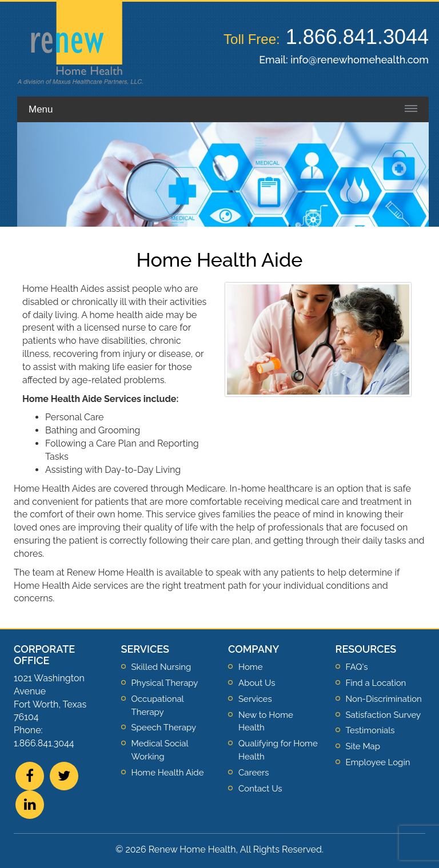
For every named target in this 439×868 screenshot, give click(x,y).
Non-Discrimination (384, 699)
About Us (257, 683)
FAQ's (357, 667)
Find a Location (376, 683)
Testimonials (370, 730)
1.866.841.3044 (357, 37)
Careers (254, 773)
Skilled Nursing (161, 667)
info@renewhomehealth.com (360, 60)
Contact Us (260, 789)
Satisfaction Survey (384, 715)
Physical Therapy (165, 683)
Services (255, 699)
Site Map (363, 746)
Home (250, 667)
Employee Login (378, 762)
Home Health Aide (168, 773)
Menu (41, 109)
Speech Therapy (164, 728)
